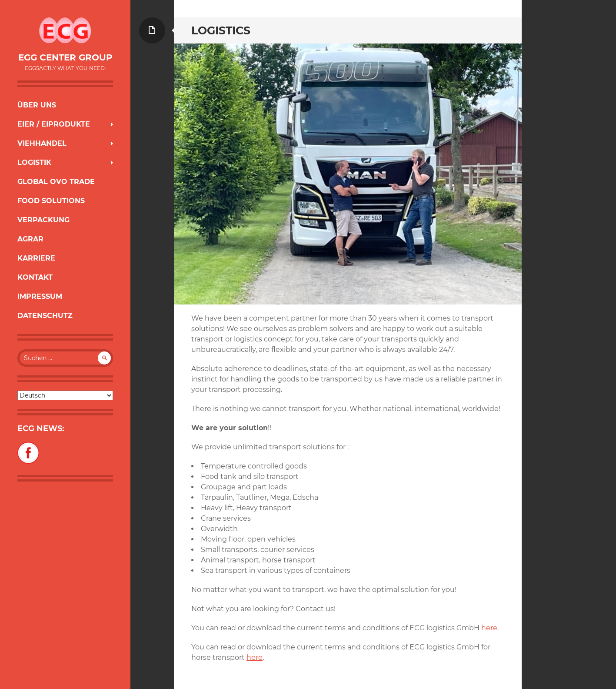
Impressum (40, 296)
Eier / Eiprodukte (54, 124)
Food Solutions (51, 201)
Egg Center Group (65, 57)
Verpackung (43, 220)
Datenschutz (45, 316)
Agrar (30, 239)
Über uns (37, 105)
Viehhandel (42, 143)
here (489, 628)
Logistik (34, 162)
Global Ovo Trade (56, 182)
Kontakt (35, 277)
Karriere (36, 258)
